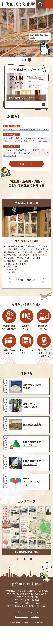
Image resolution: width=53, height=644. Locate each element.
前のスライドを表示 (18, 559)
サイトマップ (21, 617)
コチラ (32, 38)
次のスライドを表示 (35, 559)
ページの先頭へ (46, 572)
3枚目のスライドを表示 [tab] (27, 559)
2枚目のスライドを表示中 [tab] (25, 60)
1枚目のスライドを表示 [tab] (22, 60)
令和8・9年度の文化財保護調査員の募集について (26, 130)
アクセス (35, 617)
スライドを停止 (29, 60)
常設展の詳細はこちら (27, 280)
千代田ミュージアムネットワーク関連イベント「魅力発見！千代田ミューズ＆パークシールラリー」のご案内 (26, 153)
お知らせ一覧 (27, 164)
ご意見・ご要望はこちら (27, 612)
